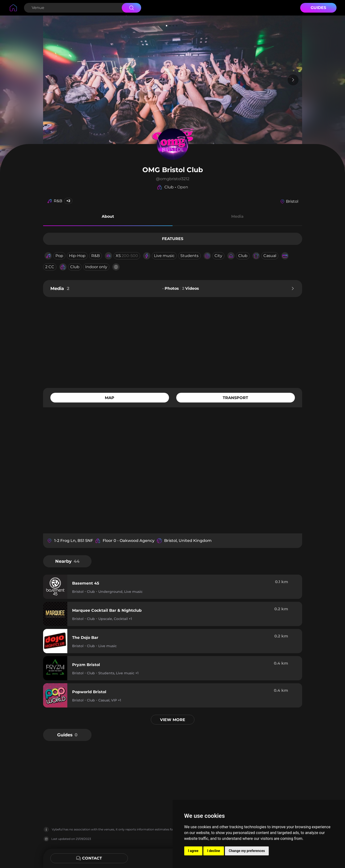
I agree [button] (193, 851)
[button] (108, 217)
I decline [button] (214, 851)
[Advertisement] (173, 342)
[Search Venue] (72, 8)
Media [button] (237, 216)
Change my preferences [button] (247, 851)
